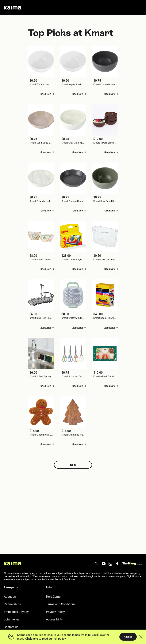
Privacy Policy (55, 612)
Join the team (13, 619)
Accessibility (54, 619)
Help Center (54, 597)
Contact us (11, 627)
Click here (32, 639)
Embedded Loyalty (16, 612)
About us (10, 597)
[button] (41, 67)
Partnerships (12, 604)
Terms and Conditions (61, 604)
